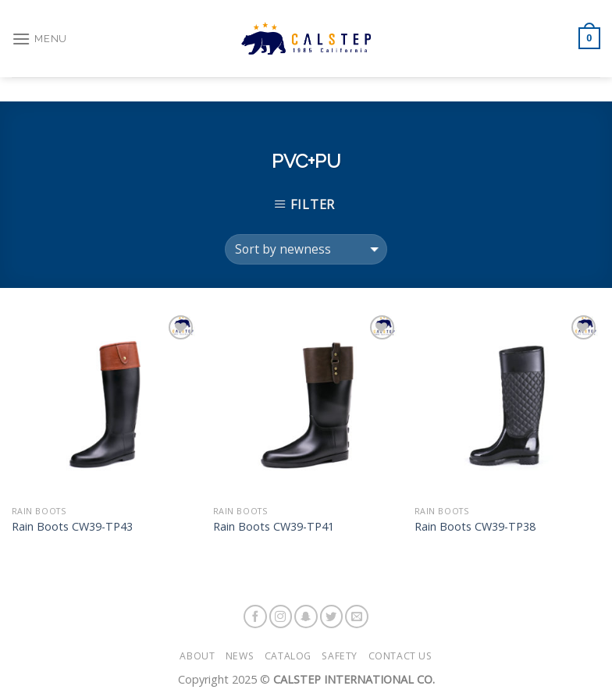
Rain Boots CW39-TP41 (274, 527)
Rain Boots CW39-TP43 (72, 527)
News (240, 656)
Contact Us (400, 656)
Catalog (288, 656)
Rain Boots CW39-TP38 (475, 527)
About (197, 656)
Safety (340, 656)
